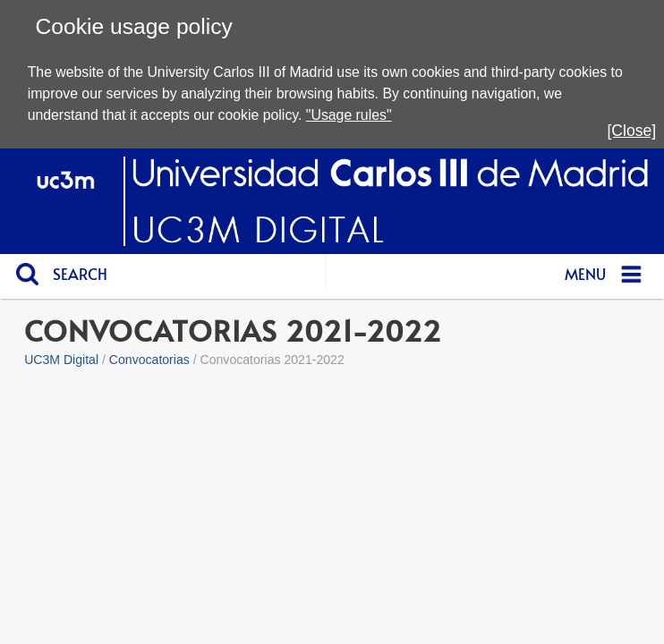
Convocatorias (149, 360)
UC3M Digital (61, 360)
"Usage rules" (349, 115)
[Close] (631, 131)
